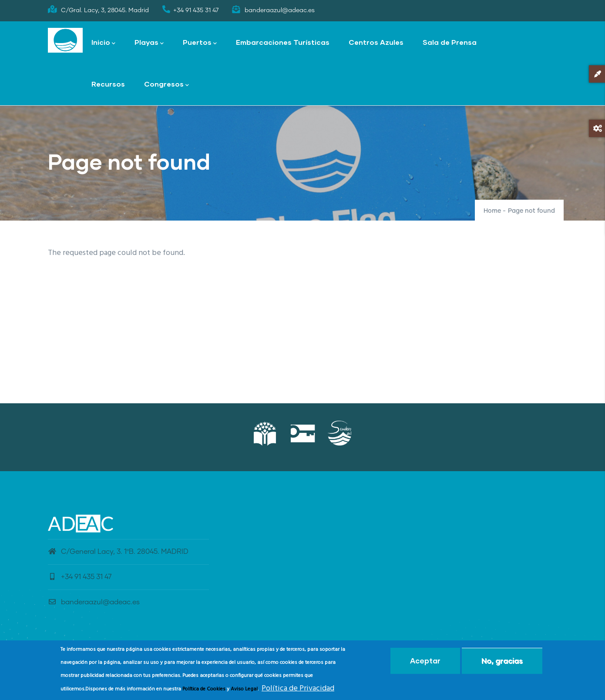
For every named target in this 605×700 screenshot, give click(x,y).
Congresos (166, 85)
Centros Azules (376, 42)
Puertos (200, 43)
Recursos (108, 84)
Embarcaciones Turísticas (283, 42)
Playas (149, 43)
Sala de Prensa (450, 42)
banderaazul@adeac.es (94, 602)
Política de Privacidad (298, 690)
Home (492, 211)
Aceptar (425, 662)
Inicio (103, 43)
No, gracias (502, 662)
